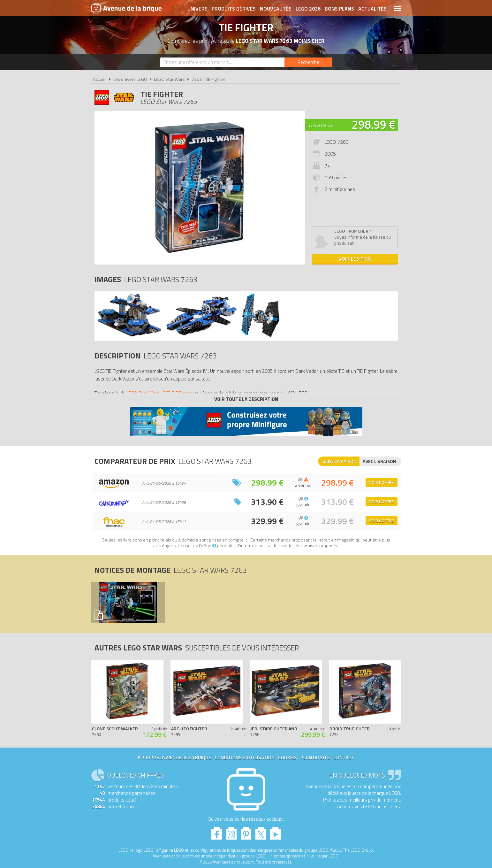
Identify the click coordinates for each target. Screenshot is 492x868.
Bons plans (339, 9)
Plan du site (315, 758)
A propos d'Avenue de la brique (174, 758)
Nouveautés (276, 9)
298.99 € (374, 124)
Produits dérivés (234, 9)
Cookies (288, 758)
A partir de (321, 125)
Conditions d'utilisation (245, 758)
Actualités (372, 9)
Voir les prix (355, 259)
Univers (197, 9)
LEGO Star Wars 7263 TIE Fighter (160, 393)
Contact (344, 758)
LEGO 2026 (308, 9)
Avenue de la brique (126, 8)
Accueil (100, 79)
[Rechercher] (308, 62)
